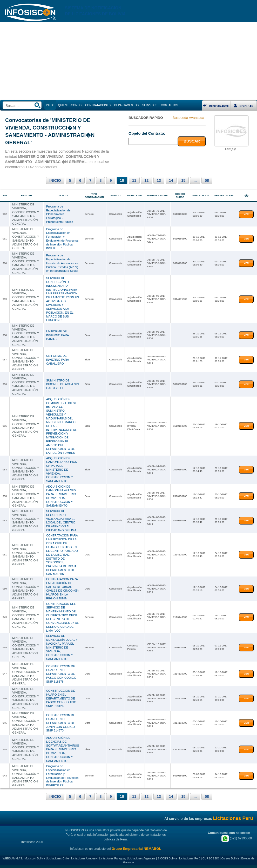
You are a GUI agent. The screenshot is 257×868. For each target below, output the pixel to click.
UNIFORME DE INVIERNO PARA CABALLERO (58, 359)
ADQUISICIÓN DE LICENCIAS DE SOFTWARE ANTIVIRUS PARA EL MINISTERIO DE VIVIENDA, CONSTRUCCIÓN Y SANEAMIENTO (63, 749)
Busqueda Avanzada (188, 118)
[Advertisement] (128, 61)
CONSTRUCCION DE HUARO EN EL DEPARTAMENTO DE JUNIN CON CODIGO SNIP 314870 (61, 723)
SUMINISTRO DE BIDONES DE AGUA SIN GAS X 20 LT (63, 384)
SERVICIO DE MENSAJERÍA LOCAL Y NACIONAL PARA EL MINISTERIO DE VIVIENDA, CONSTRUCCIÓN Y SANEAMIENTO (62, 647)
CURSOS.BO (211, 858)
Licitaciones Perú (190, 858)
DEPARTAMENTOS (126, 105)
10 (122, 180)
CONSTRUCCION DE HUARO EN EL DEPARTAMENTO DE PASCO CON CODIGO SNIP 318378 (61, 674)
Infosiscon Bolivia (34, 858)
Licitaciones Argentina (142, 858)
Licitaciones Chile (58, 858)
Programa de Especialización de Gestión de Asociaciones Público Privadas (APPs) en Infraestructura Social (62, 263)
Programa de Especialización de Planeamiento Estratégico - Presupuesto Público (60, 214)
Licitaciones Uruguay (84, 858)
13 (159, 180)
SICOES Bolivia (167, 858)
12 (146, 180)
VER (246, 214)
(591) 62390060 (237, 838)
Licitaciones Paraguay (113, 858)
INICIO (55, 180)
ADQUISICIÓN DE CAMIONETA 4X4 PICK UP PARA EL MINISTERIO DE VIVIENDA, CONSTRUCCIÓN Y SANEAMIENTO (62, 470)
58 (207, 180)
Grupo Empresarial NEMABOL (136, 849)
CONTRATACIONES (98, 105)
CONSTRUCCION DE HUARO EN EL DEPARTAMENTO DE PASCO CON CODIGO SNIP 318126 (61, 698)
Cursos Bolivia (230, 858)
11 (134, 180)
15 (183, 180)
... (195, 180)
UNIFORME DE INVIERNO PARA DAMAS (58, 335)
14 (171, 180)
